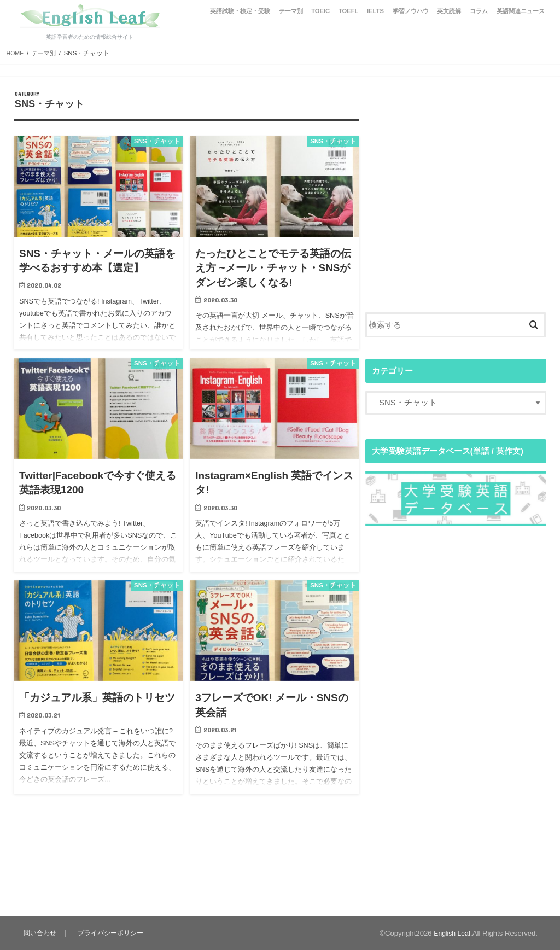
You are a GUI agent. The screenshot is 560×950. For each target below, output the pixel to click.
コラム (479, 11)
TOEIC (320, 11)
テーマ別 (291, 11)
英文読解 (449, 11)
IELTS (375, 11)
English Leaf (451, 933)
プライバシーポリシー (112, 933)
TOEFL (348, 11)
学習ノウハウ (411, 11)
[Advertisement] (456, 207)
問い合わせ (40, 933)
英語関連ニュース (521, 11)
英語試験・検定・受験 (240, 11)
